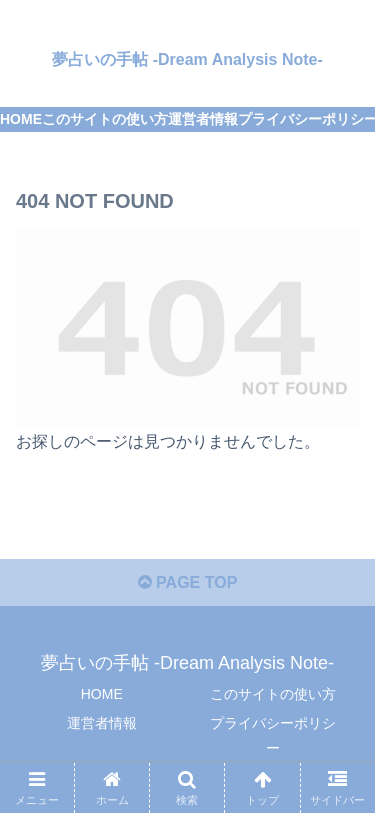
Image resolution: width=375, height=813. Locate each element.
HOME (102, 694)
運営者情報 (102, 723)
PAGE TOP (188, 582)
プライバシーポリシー (273, 735)
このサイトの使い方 (273, 694)
